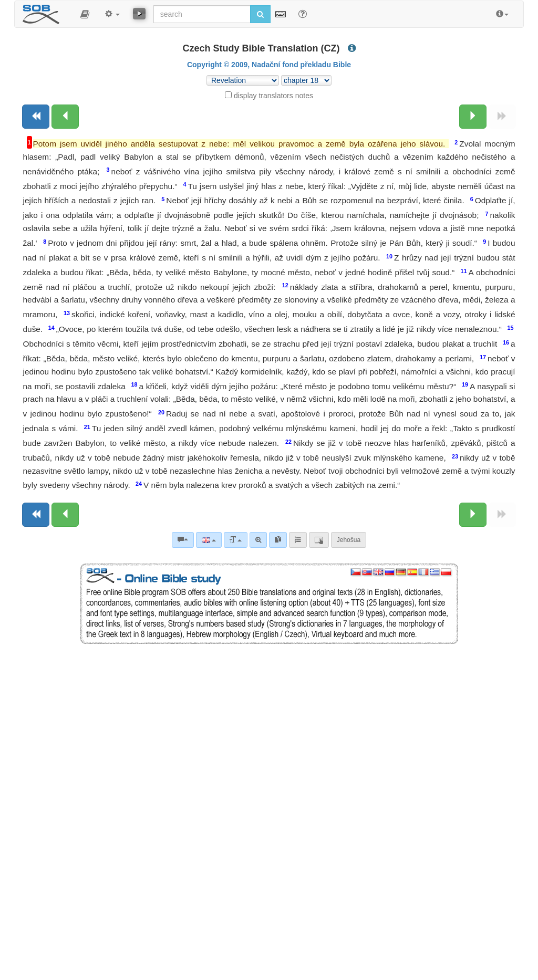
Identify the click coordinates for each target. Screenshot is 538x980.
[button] (85, 14)
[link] (278, 540)
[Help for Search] (303, 14)
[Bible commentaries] (183, 540)
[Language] (209, 540)
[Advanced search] (258, 540)
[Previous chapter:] (65, 117)
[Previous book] (36, 117)
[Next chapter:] (473, 117)
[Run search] (260, 14)
